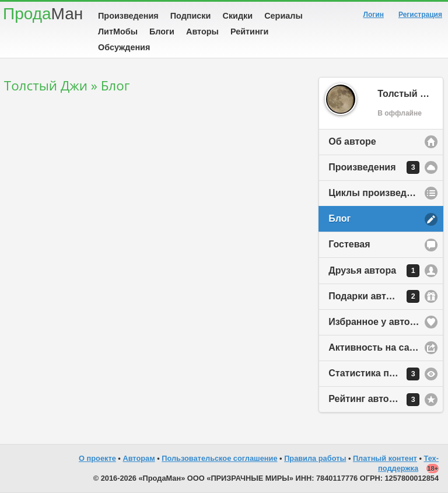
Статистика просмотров (384, 374)
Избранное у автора (374, 322)
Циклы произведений (379, 193)
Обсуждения (124, 47)
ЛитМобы (118, 32)
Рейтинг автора (374, 400)
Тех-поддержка (408, 463)
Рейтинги (250, 32)
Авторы (202, 32)
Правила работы (315, 458)
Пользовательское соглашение (219, 458)
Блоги (162, 32)
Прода (43, 14)
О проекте (97, 458)
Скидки (238, 16)
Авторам (139, 458)
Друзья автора (374, 271)
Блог (339, 218)
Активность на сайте (377, 347)
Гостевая (349, 244)
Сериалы (283, 16)
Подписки (191, 16)
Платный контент (385, 458)
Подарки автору (374, 296)
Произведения (128, 16)
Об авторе (352, 141)
